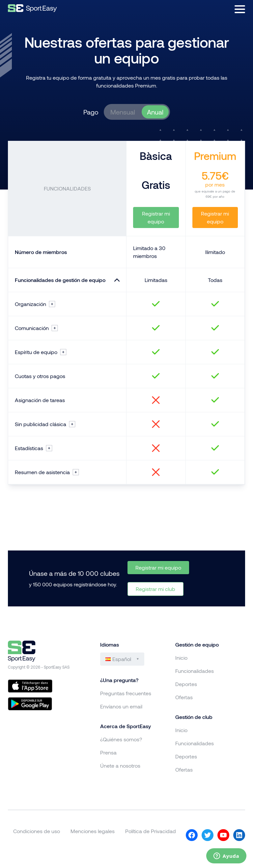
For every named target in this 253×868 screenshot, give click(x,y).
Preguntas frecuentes (126, 693)
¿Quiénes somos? (121, 739)
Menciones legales (93, 831)
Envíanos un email (121, 706)
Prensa (108, 752)
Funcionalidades (195, 671)
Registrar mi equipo (156, 217)
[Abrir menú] (240, 9)
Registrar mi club (155, 589)
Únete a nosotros (120, 766)
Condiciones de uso (37, 831)
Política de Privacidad (151, 831)
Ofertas (184, 697)
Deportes (186, 684)
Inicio (181, 658)
